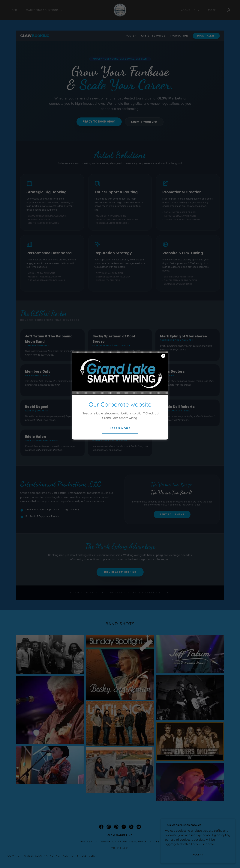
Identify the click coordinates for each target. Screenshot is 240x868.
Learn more (120, 428)
